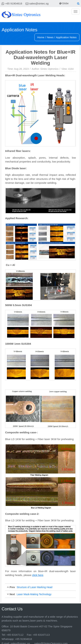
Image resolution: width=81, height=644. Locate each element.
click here (38, 575)
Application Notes (66, 37)
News (50, 37)
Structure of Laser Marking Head (35, 587)
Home (41, 37)
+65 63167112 (15, 635)
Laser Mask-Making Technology (34, 594)
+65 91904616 (14, 3)
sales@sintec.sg (39, 3)
